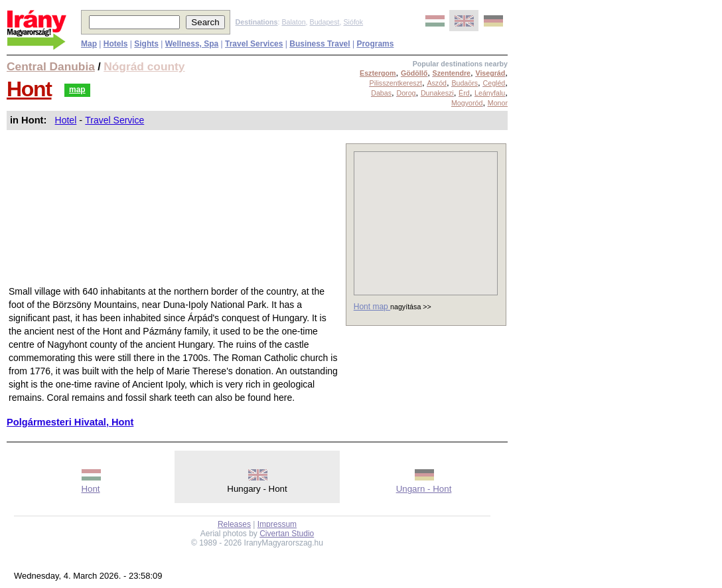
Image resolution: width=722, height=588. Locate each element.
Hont (29, 89)
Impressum (277, 524)
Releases (234, 524)
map (77, 90)
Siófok (353, 22)
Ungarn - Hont (424, 489)
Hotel (66, 120)
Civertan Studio (287, 534)
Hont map (372, 307)
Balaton (293, 22)
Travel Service (114, 120)
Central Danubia (51, 66)
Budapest (325, 22)
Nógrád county (144, 66)
